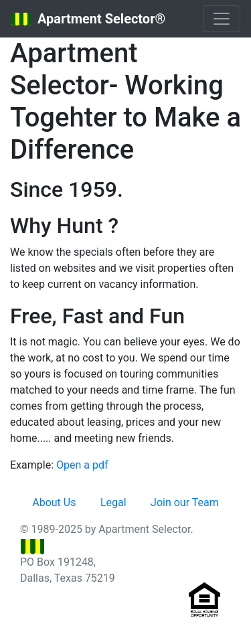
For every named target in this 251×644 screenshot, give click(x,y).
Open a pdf (82, 465)
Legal (113, 502)
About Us (54, 502)
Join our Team (185, 502)
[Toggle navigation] (222, 19)
